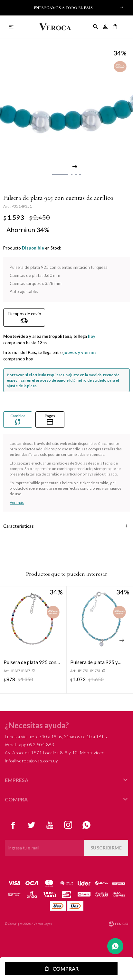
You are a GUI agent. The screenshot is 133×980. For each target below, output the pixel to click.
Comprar (66, 969)
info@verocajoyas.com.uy (32, 761)
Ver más (17, 502)
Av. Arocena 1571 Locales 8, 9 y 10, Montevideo (55, 753)
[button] (122, 7)
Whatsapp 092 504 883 (29, 745)
